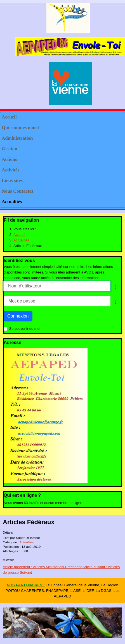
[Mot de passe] (57, 301)
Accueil (9, 117)
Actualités (12, 202)
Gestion (10, 149)
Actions (9, 159)
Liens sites (12, 181)
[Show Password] (116, 302)
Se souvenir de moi (25, 329)
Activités (10, 170)
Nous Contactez (18, 191)
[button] (118, 128)
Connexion (18, 316)
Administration (17, 138)
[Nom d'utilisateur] (57, 286)
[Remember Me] (5, 329)
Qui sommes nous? (21, 128)
